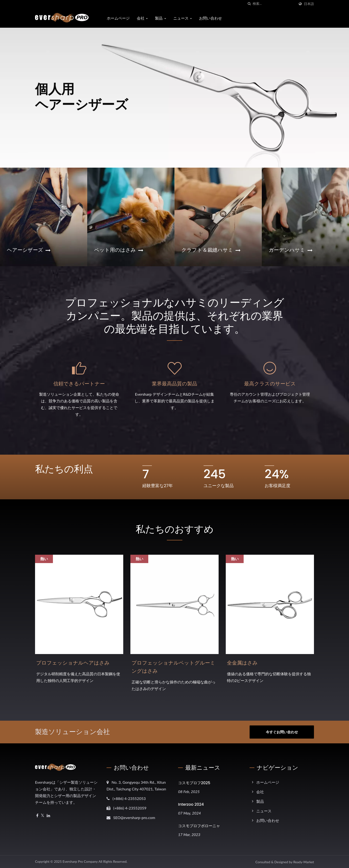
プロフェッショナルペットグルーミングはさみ (173, 667)
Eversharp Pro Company (80, 861)
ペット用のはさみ (119, 250)
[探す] (249, 4)
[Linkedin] (48, 816)
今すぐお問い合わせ (282, 732)
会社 (142, 18)
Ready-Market (304, 862)
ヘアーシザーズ (29, 250)
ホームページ (118, 18)
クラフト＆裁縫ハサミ (211, 250)
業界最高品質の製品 (174, 384)
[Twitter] (43, 816)
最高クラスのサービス (270, 384)
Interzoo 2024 (191, 804)
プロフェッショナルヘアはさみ (73, 663)
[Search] (274, 4)
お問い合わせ (210, 18)
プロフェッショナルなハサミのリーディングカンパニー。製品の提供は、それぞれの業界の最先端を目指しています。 (175, 316)
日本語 (309, 4)
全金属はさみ (242, 663)
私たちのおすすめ (175, 529)
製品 (160, 18)
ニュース (183, 18)
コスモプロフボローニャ (199, 826)
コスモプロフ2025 (194, 783)
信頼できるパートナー (79, 384)
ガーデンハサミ (291, 250)
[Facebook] (37, 816)
